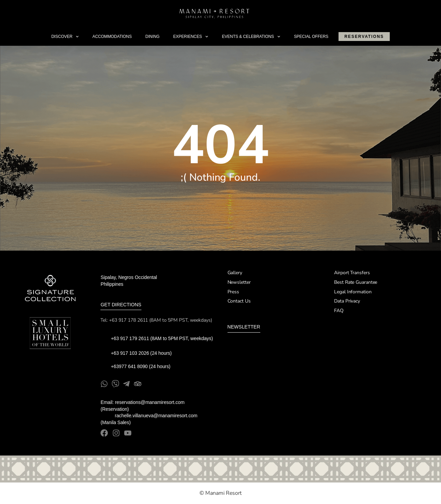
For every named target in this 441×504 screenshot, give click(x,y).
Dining (153, 37)
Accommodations (112, 37)
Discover (65, 37)
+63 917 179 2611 (130, 338)
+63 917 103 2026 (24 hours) (142, 353)
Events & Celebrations (251, 37)
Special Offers (311, 37)
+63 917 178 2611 (128, 320)
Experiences (191, 37)
